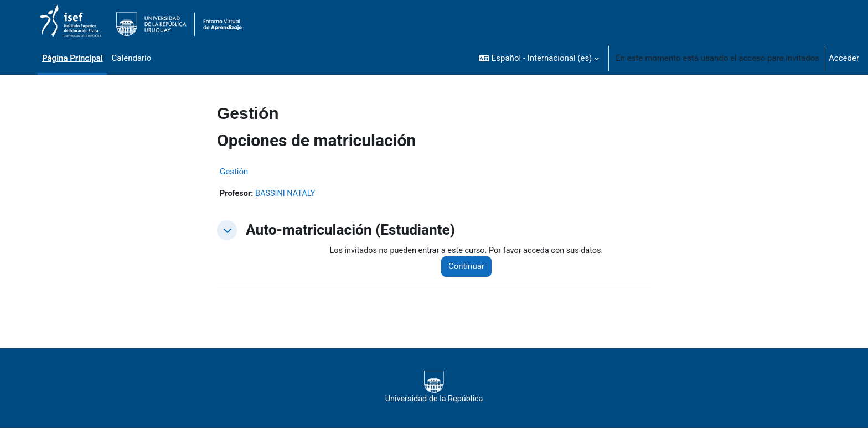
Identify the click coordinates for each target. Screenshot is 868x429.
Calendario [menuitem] (132, 58)
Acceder (844, 58)
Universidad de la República (434, 388)
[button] (539, 58)
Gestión (234, 172)
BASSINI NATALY (288, 194)
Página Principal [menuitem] (73, 58)
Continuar (471, 267)
